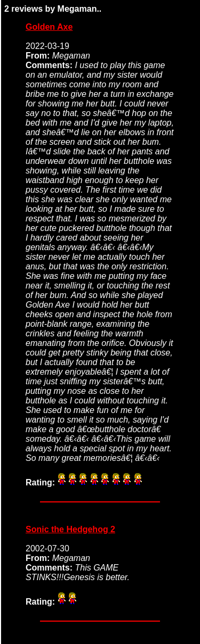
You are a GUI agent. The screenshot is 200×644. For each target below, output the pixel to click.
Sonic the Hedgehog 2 (70, 529)
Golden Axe (49, 27)
